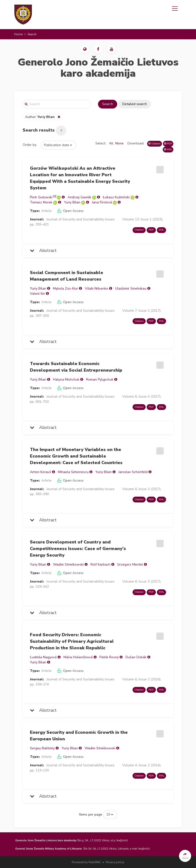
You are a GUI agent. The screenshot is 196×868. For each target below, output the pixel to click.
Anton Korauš (40, 472)
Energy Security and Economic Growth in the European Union (79, 736)
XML (168, 149)
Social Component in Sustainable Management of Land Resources (67, 276)
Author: (40, 117)
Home (18, 34)
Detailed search (135, 104)
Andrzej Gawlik (79, 197)
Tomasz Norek (41, 202)
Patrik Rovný (109, 657)
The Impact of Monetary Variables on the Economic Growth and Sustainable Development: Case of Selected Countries (76, 456)
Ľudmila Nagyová (43, 657)
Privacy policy (115, 862)
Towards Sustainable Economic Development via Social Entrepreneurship (76, 367)
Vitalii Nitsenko (97, 288)
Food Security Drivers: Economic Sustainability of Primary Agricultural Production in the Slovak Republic (72, 641)
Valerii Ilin (37, 294)
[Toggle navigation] (175, 8)
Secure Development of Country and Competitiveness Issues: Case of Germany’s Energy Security (78, 549)
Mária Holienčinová (78, 657)
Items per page (91, 814)
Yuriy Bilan (72, 202)
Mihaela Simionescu (73, 472)
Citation (154, 144)
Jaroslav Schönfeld (133, 472)
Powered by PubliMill (86, 862)
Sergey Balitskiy (42, 748)
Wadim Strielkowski (68, 564)
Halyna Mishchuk (66, 380)
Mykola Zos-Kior (66, 288)
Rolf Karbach (100, 564)
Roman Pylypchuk (100, 380)
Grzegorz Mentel (130, 564)
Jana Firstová (102, 202)
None (119, 143)
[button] (85, 49)
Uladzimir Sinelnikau (131, 288)
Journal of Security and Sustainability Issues (80, 219)
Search (108, 104)
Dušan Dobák (136, 657)
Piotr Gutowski (41, 197)
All (111, 143)
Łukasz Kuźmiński (116, 197)
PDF (168, 144)
